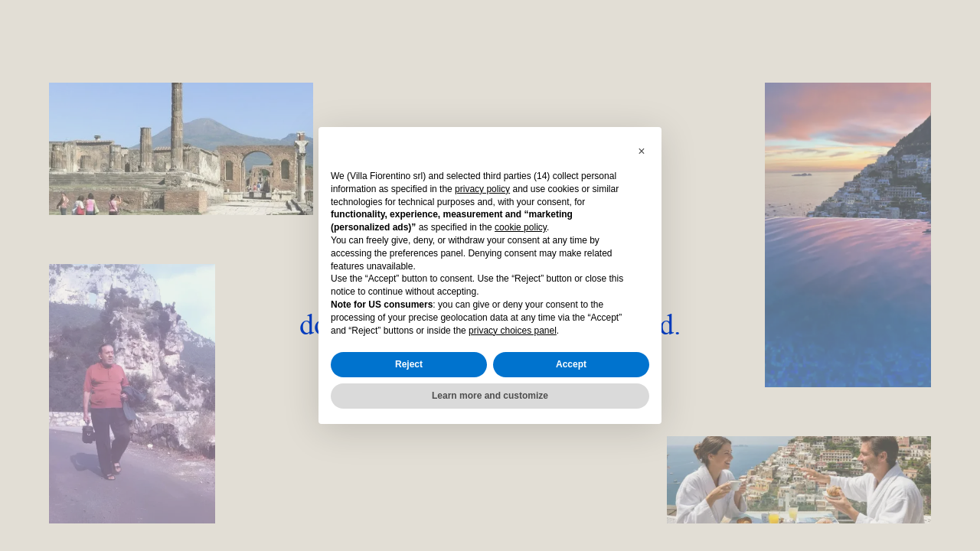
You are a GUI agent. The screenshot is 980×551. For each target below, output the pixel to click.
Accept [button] (571, 364)
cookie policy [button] (521, 227)
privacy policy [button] (482, 189)
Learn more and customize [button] (490, 396)
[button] (642, 152)
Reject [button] (409, 364)
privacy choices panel (513, 331)
